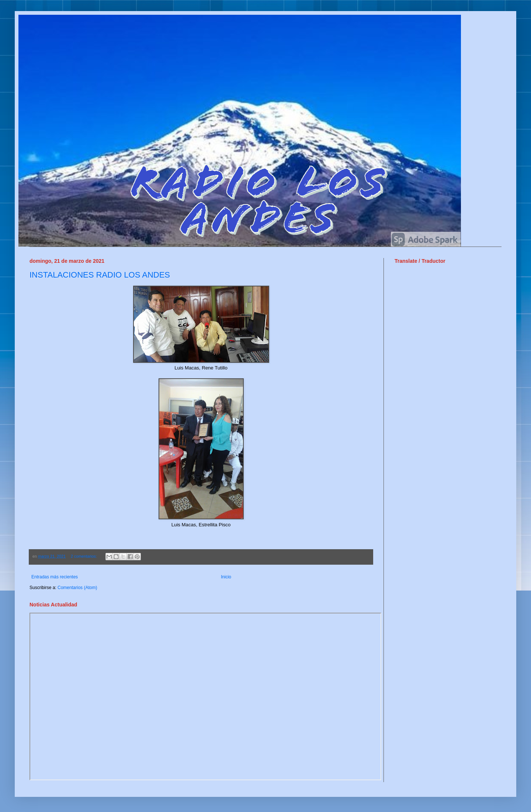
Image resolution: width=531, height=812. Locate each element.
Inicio (226, 577)
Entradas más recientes (55, 577)
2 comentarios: (84, 556)
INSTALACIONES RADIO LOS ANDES (100, 275)
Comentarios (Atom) (77, 588)
